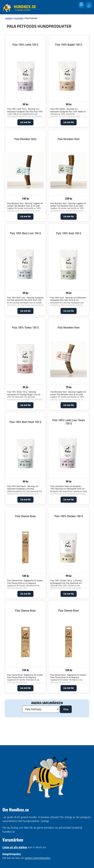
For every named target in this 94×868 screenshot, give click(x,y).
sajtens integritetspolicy (38, 858)
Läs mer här (25, 122)
